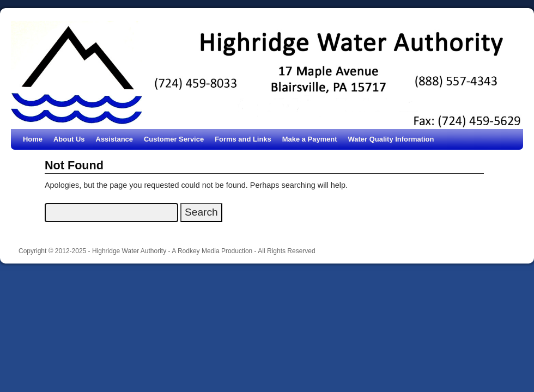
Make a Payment (310, 139)
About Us (69, 139)
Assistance (114, 139)
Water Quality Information (391, 139)
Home (33, 139)
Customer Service (174, 139)
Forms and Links (243, 139)
